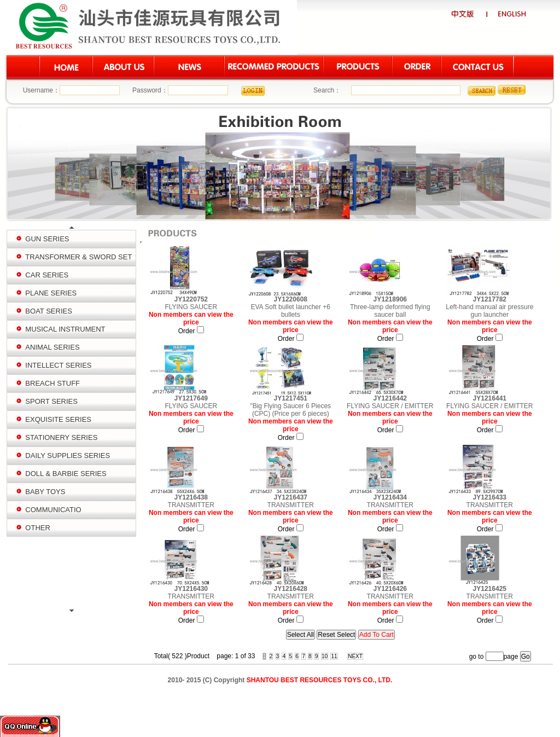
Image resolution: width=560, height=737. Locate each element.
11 (334, 656)
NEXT (355, 656)
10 (325, 656)
